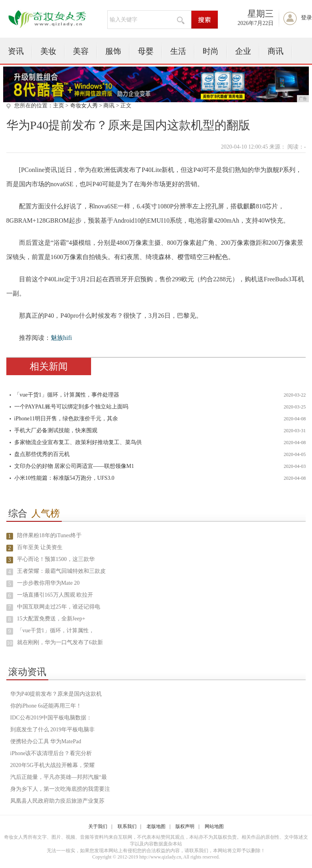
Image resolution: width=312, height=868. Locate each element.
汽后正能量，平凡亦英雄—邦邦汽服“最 (59, 777)
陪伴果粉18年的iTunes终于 (49, 535)
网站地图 (214, 826)
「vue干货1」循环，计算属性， (56, 630)
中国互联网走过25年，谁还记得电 (59, 607)
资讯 (16, 51)
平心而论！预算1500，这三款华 (56, 559)
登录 (306, 18)
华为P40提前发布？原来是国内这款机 (56, 694)
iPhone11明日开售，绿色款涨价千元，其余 (66, 419)
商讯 (276, 51)
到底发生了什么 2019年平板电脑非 (53, 730)
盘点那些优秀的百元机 (42, 454)
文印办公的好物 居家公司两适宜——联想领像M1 (74, 466)
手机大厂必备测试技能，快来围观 (56, 430)
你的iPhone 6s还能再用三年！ (46, 706)
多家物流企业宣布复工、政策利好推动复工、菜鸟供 (78, 442)
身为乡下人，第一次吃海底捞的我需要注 (60, 789)
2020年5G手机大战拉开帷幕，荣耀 (52, 765)
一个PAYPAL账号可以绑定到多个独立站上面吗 (71, 407)
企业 (243, 51)
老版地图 (156, 826)
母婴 (146, 51)
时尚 (211, 51)
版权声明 (185, 826)
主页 (59, 106)
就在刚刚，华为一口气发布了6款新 (60, 642)
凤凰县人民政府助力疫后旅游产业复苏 (57, 801)
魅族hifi (61, 338)
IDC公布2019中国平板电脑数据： (51, 718)
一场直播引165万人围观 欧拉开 (55, 595)
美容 (81, 51)
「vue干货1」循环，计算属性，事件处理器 (67, 395)
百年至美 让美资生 (40, 547)
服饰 (113, 51)
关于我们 (98, 826)
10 (10, 643)
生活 (178, 51)
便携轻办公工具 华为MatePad (46, 741)
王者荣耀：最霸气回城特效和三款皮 (61, 571)
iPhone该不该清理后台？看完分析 (51, 753)
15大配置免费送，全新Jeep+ (51, 619)
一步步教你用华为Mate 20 (48, 583)
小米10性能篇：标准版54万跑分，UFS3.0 (64, 478)
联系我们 (127, 826)
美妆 (48, 51)
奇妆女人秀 (84, 106)
